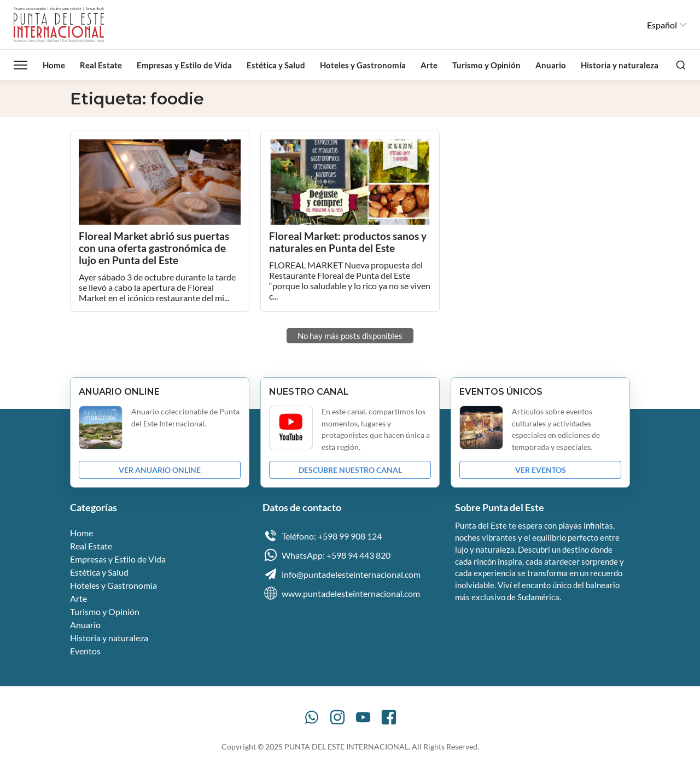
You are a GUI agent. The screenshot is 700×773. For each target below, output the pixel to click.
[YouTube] (363, 717)
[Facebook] (389, 717)
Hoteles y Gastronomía (363, 65)
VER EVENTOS (541, 470)
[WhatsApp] (312, 717)
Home (54, 65)
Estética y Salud (276, 65)
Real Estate (101, 65)
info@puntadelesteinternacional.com (342, 574)
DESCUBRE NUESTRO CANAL (350, 470)
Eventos (85, 651)
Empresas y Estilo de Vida (184, 65)
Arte (429, 65)
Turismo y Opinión (486, 65)
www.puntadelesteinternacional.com (341, 593)
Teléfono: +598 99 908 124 (322, 536)
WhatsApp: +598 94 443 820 (326, 555)
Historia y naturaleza (620, 65)
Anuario (551, 65)
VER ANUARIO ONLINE (160, 470)
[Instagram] (337, 717)
